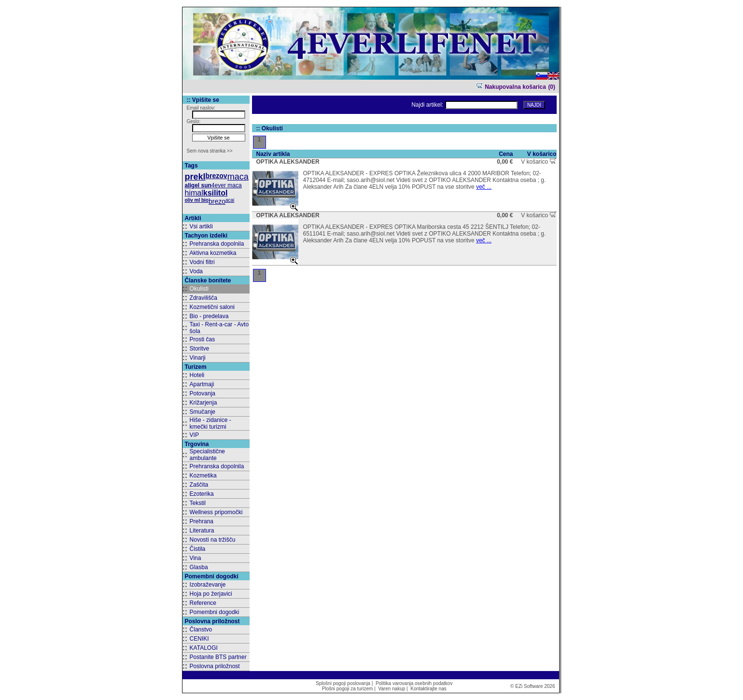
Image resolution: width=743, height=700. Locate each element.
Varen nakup (392, 689)
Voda (196, 271)
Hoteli (197, 375)
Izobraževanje (208, 585)
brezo (217, 201)
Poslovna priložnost (215, 666)
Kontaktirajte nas (428, 689)
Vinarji (198, 358)
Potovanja (203, 393)
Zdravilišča (203, 298)
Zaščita (199, 485)
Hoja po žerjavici (211, 594)
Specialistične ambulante (207, 455)
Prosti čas (203, 339)
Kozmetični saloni (212, 307)
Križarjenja (203, 403)
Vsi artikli (201, 226)
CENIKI (199, 639)
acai (230, 200)
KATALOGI (204, 648)
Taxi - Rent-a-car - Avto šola (219, 328)
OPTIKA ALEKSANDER (288, 162)
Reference (203, 603)
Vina (196, 558)
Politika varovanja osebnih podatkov (414, 683)
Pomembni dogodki (215, 612)
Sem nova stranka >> (210, 151)
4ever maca (227, 185)
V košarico (538, 162)
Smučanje (203, 412)
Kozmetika (203, 476)
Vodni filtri (202, 262)
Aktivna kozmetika (213, 253)
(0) (552, 87)
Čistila (198, 549)
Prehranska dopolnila (217, 244)
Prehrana (202, 521)
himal (194, 193)
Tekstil (198, 503)
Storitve (200, 349)
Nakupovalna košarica (511, 87)
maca (238, 177)
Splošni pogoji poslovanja (343, 683)
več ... (484, 187)
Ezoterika (202, 494)
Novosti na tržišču (213, 540)
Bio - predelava (209, 316)
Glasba (199, 567)
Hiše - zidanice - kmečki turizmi (210, 423)
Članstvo (201, 630)
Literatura (202, 531)
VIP (194, 435)
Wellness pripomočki (216, 512)
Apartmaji (202, 384)
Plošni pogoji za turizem (348, 689)
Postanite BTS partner (218, 657)
